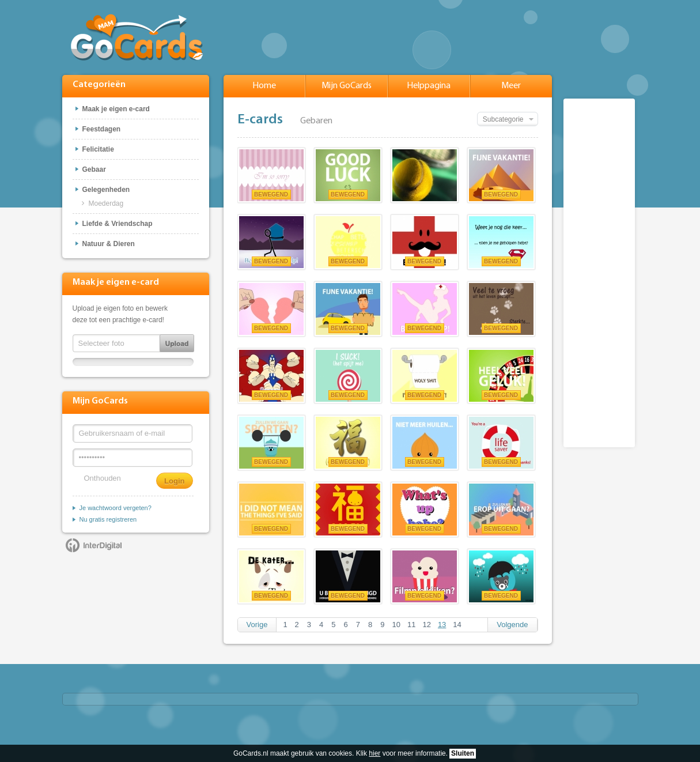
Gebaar (94, 169)
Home (264, 86)
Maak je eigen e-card (116, 109)
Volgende (512, 625)
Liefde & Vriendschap (118, 224)
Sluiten (463, 753)
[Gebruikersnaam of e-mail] (133, 433)
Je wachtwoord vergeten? (116, 508)
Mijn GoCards (347, 86)
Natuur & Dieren (109, 244)
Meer (511, 86)
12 (426, 625)
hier (374, 753)
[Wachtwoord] (133, 458)
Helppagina (429, 86)
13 (442, 625)
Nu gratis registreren (108, 519)
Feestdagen (102, 129)
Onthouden (103, 478)
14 (457, 625)
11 (411, 625)
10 (396, 625)
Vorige (257, 625)
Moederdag (106, 203)
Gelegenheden (106, 190)
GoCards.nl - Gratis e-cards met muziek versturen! (137, 37)
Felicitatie (98, 149)
